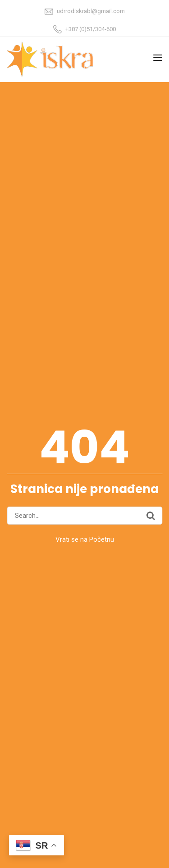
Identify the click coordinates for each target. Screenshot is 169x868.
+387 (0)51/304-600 (91, 29)
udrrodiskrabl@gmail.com (91, 11)
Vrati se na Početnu (85, 539)
